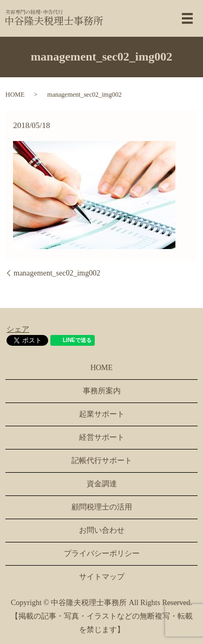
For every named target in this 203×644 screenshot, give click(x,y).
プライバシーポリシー (102, 554)
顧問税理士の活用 (102, 507)
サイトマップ (102, 577)
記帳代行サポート (102, 461)
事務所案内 (102, 391)
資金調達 (102, 484)
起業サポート (102, 414)
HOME (15, 95)
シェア (18, 329)
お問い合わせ (102, 530)
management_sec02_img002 (57, 273)
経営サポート (102, 437)
